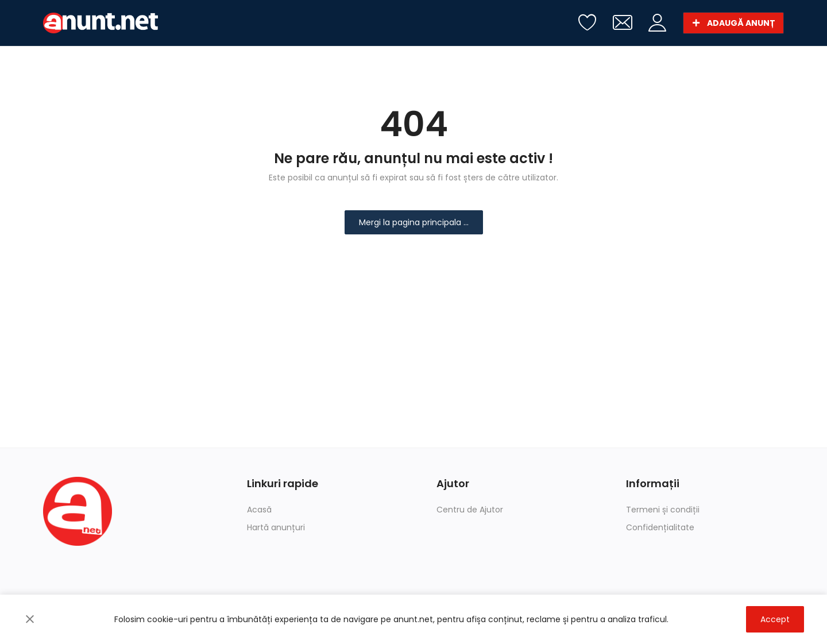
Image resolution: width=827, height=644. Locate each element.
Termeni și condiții (663, 510)
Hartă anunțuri (276, 527)
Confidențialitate (660, 527)
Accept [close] (775, 619)
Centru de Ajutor (470, 510)
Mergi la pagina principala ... (414, 222)
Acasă (259, 510)
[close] (30, 619)
